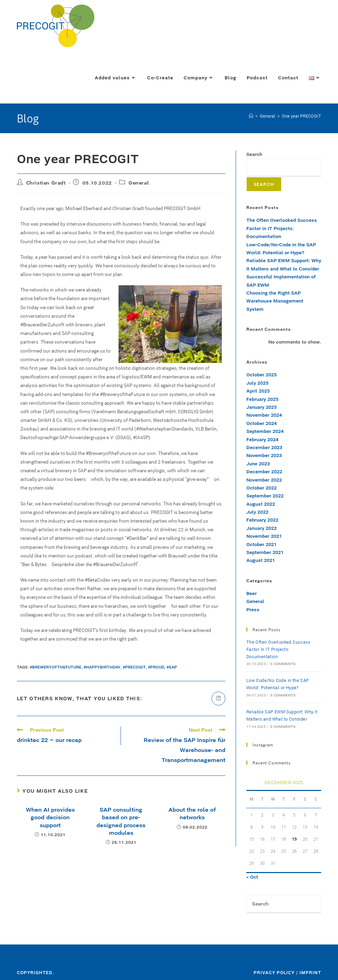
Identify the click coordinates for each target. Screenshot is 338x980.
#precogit (134, 667)
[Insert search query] (284, 904)
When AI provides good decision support (50, 817)
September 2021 (265, 552)
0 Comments (283, 664)
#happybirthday (102, 667)
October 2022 (262, 488)
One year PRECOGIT (301, 116)
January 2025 (262, 407)
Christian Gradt (46, 183)
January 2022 (262, 528)
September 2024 (265, 431)
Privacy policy (274, 972)
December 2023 (264, 447)
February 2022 (262, 520)
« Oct (252, 877)
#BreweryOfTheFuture (55, 667)
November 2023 (264, 455)
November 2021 (264, 536)
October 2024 (262, 423)
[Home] (251, 116)
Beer (252, 593)
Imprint (310, 972)
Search (254, 154)
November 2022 (264, 480)
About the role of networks (192, 813)
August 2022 (261, 504)
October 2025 (262, 375)
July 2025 (257, 383)
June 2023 (258, 464)
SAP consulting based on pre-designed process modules (121, 821)
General (139, 183)
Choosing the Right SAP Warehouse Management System (275, 301)
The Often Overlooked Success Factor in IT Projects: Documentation (282, 228)
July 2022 (257, 512)
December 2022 (264, 472)
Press (253, 610)
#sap (172, 667)
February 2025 (262, 399)
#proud (156, 667)
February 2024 (262, 439)
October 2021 (262, 544)
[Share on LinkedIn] (218, 699)
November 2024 (264, 415)
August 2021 (261, 560)
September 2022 (265, 496)
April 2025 (258, 391)
